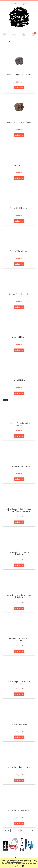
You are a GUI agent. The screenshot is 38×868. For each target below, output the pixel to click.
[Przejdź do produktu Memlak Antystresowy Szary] (19, 60)
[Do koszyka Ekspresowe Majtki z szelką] (19, 479)
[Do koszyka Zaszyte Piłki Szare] (19, 350)
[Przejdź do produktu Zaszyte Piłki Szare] (19, 325)
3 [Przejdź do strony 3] (15, 831)
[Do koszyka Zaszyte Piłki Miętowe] (19, 264)
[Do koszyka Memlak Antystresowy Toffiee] (19, 135)
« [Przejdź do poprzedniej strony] (5, 831)
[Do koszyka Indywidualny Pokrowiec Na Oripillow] (19, 608)
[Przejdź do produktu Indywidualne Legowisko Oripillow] (19, 540)
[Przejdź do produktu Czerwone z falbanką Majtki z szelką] (19, 411)
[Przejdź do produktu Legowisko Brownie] (19, 712)
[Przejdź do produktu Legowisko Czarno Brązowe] (19, 798)
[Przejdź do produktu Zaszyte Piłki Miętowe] (19, 239)
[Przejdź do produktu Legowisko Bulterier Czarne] (19, 755)
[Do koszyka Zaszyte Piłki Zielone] (19, 393)
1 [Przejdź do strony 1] (8, 831)
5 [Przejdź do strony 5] (22, 831)
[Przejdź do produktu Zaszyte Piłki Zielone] (19, 368)
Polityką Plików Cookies (14, 862)
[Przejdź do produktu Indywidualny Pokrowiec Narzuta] (19, 626)
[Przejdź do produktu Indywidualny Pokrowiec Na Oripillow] (19, 583)
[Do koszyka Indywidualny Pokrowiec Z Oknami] (19, 694)
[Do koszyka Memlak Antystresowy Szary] (19, 88)
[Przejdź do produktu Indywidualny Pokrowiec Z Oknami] (19, 669)
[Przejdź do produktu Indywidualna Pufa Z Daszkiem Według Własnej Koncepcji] (19, 497)
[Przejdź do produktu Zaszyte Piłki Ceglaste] (19, 153)
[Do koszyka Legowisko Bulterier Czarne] (19, 780)
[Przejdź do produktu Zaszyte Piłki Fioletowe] (19, 196)
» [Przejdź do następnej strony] (33, 831)
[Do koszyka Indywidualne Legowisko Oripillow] (19, 565)
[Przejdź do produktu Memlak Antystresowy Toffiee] (19, 108)
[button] (5, 34)
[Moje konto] (24, 34)
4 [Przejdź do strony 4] (18, 831)
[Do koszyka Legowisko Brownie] (19, 737)
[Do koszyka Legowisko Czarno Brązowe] (19, 823)
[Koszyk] (33, 34)
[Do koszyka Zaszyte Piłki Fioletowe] (19, 221)
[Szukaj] (14, 34)
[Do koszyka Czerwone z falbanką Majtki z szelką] (19, 436)
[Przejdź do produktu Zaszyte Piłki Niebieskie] (19, 282)
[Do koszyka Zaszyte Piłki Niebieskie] (19, 307)
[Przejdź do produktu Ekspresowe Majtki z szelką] (19, 454)
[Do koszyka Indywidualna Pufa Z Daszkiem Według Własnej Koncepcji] (19, 522)
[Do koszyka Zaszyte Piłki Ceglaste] (19, 178)
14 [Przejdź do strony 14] (29, 831)
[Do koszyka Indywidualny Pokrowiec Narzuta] (19, 651)
